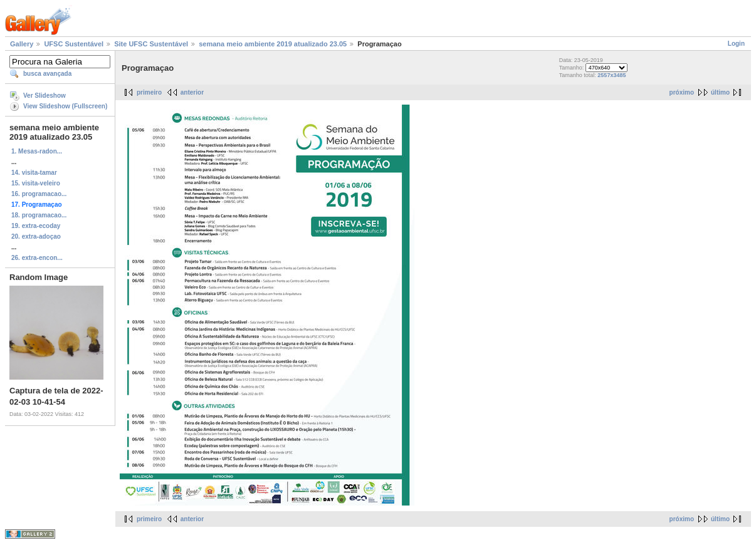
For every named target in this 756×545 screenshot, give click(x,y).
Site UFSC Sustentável (151, 44)
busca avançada (47, 74)
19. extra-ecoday (36, 226)
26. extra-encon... (37, 258)
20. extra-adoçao (36, 236)
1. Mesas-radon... (37, 151)
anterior (192, 92)
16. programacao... (39, 194)
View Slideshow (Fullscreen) (65, 106)
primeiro (149, 92)
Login (736, 44)
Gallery (22, 44)
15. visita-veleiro (36, 183)
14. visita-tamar (34, 173)
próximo (682, 92)
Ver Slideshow (45, 96)
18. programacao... (39, 215)
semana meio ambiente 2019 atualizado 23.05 (273, 44)
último (720, 92)
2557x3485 (612, 75)
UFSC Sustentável (74, 44)
